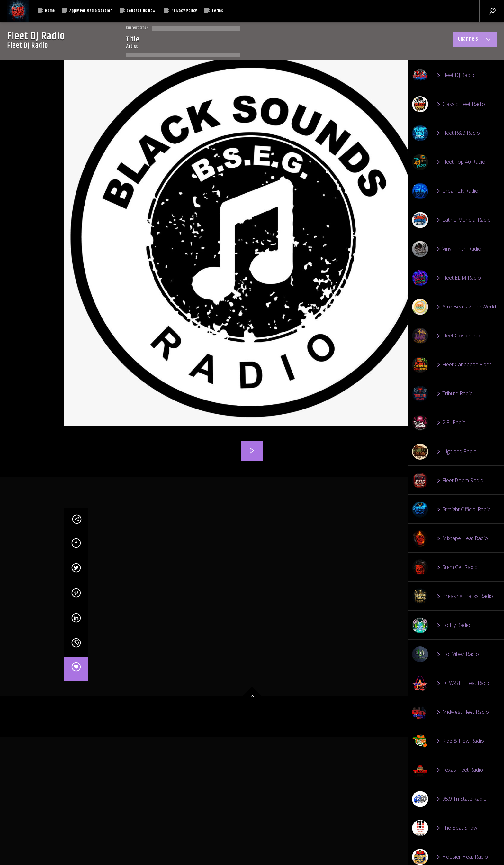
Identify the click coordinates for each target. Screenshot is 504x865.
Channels (475, 40)
